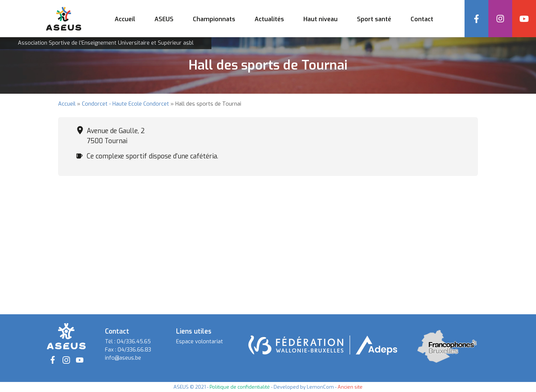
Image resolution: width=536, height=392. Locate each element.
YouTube (524, 19)
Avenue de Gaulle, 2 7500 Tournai (116, 136)
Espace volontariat (200, 342)
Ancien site (350, 387)
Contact (422, 19)
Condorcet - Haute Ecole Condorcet (125, 104)
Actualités (269, 19)
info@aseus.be (123, 358)
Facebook (476, 19)
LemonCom (320, 387)
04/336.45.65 (134, 342)
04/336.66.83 (134, 350)
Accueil (125, 19)
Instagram (500, 19)
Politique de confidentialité (240, 387)
